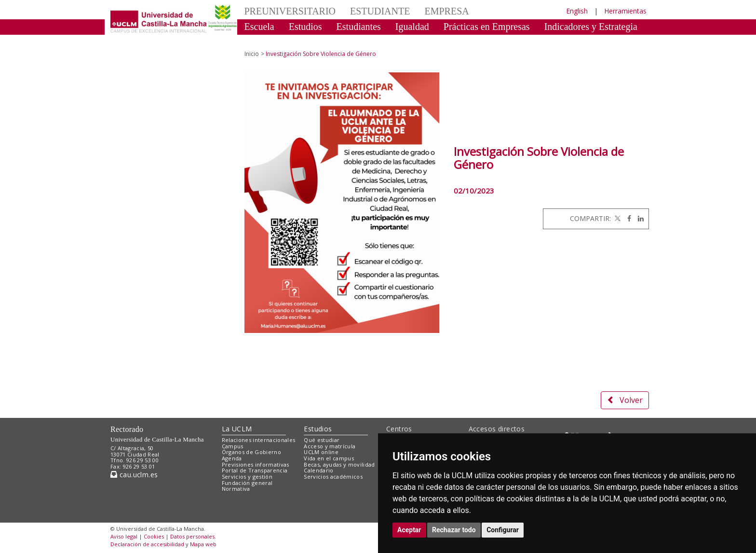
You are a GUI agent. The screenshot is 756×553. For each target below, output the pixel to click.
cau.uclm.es (134, 475)
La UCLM (237, 429)
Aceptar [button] (409, 530)
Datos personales (192, 536)
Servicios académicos (333, 477)
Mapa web (203, 544)
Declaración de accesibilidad (147, 544)
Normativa (236, 489)
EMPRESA (446, 11)
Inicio (252, 54)
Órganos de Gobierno (251, 452)
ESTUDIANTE (380, 11)
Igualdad (412, 27)
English (577, 11)
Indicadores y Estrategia (591, 27)
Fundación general (247, 483)
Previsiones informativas (256, 464)
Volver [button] (625, 400)
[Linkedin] (638, 218)
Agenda (232, 458)
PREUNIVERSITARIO (290, 11)
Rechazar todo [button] (454, 530)
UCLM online (321, 452)
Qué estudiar (322, 440)
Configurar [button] (503, 530)
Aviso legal (124, 536)
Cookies (154, 536)
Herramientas (625, 11)
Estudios (305, 27)
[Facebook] (627, 218)
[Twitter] (617, 218)
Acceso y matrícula (330, 446)
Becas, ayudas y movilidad (339, 464)
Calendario (318, 470)
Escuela (259, 27)
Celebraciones (272, 41)
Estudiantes (359, 27)
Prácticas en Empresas (487, 27)
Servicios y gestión (247, 477)
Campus (233, 446)
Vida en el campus (329, 458)
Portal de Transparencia (255, 470)
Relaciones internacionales (259, 440)
